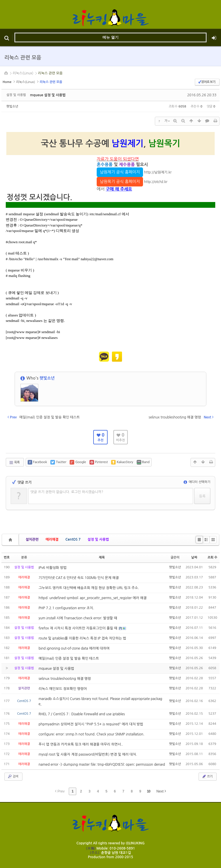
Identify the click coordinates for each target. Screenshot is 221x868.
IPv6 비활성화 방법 (53, 568)
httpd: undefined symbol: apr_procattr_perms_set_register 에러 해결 (93, 598)
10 (149, 791)
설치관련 (32, 539)
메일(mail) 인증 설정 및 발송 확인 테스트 (69, 658)
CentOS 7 (73, 539)
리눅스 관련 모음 (50, 73)
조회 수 (212, 557)
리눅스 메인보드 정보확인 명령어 (63, 689)
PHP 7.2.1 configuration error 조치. (66, 608)
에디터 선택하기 (197, 482)
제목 (102, 557)
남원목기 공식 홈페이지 (120, 182)
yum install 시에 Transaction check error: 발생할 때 (78, 618)
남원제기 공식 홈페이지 (120, 172)
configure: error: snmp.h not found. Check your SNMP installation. (92, 734)
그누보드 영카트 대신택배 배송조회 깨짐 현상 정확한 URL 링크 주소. (89, 588)
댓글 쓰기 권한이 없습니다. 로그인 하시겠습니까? (67, 492)
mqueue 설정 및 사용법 (48, 95)
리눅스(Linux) (23, 73)
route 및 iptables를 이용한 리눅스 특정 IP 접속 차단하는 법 (82, 638)
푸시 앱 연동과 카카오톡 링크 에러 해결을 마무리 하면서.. (81, 744)
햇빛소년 (12, 106)
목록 (14, 463)
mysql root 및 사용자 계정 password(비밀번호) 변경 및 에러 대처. (88, 754)
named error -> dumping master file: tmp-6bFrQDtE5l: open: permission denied (102, 765)
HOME (6, 73)
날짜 (194, 557)
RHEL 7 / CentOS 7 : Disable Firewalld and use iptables (82, 714)
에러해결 (52, 539)
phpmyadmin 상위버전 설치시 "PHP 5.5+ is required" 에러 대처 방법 (91, 724)
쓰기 (207, 776)
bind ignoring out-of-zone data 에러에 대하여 (74, 648)
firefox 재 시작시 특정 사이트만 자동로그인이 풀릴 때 (78, 628)
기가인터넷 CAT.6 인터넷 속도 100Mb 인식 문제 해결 (79, 578)
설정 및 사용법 (98, 539)
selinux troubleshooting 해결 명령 (65, 679)
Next (161, 791)
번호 (7, 557)
